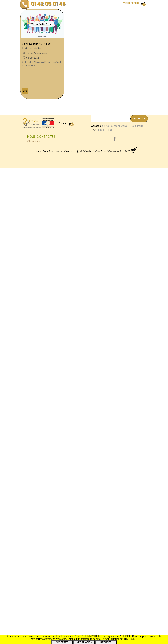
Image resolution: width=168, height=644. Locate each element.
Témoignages (123, 78)
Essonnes (120, 268)
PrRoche (138, 210)
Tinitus (139, 538)
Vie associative (33, 48)
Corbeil (119, 515)
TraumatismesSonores (128, 131)
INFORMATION (84, 642)
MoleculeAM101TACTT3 (127, 427)
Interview (120, 336)
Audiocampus (122, 169)
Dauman (134, 259)
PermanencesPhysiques (132, 530)
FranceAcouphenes (133, 276)
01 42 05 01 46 (48, 4)
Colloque (120, 488)
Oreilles (138, 409)
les (116, 135)
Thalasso (139, 377)
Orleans (140, 340)
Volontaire (121, 347)
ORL (116, 416)
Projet (138, 251)
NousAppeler (122, 388)
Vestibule (138, 369)
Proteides (125, 135)
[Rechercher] (111, 595)
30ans (142, 420)
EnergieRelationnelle (126, 199)
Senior (131, 488)
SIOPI (117, 373)
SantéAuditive (136, 343)
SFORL (118, 542)
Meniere (119, 310)
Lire (25, 91)
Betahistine (138, 480)
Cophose (138, 139)
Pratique (119, 42)
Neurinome (135, 268)
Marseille (127, 373)
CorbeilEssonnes (136, 291)
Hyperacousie (124, 263)
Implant (137, 302)
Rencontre (121, 150)
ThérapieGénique (136, 405)
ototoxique (121, 351)
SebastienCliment (125, 124)
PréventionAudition (125, 438)
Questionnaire (122, 302)
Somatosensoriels (125, 317)
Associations (134, 473)
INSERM (124, 255)
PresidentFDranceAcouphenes (132, 207)
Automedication (124, 442)
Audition (119, 172)
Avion (131, 154)
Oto (116, 255)
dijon (128, 192)
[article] (42, 54)
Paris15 (128, 515)
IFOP (129, 310)
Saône (118, 203)
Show (117, 120)
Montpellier (137, 255)
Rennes (138, 515)
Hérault (140, 272)
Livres (131, 339)
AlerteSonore (128, 365)
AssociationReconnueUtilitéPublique (135, 465)
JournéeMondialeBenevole (130, 321)
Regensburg (121, 298)
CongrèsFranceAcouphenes (132, 244)
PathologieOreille (124, 424)
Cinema (137, 469)
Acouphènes (127, 400)
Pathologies (121, 328)
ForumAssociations (128, 546)
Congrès (135, 187)
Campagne (121, 195)
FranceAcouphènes (126, 165)
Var (116, 259)
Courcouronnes (123, 377)
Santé (118, 71)
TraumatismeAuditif (126, 314)
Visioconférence (124, 332)
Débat (133, 534)
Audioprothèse (123, 409)
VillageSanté (122, 526)
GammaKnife (126, 518)
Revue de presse (125, 57)
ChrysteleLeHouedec (127, 391)
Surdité (133, 347)
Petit (128, 369)
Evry (135, 384)
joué (132, 461)
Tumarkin (119, 473)
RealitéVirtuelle (132, 240)
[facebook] (115, 615)
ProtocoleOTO (123, 384)
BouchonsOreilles (124, 500)
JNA (144, 412)
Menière (139, 446)
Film (143, 259)
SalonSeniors (131, 450)
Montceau (131, 476)
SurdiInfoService (124, 325)
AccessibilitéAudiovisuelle (129, 491)
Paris (117, 287)
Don (142, 347)
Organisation (122, 480)
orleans (119, 477)
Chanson (120, 21)
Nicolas (141, 287)
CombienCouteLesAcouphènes (133, 236)
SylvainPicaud (137, 116)
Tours (130, 272)
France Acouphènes (37, 53)
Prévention (139, 169)
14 (115, 518)
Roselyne (119, 538)
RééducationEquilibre (127, 484)
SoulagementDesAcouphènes (132, 362)
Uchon (118, 187)
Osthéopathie (122, 469)
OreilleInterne (122, 225)
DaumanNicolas (123, 358)
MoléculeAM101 (123, 210)
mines (118, 222)
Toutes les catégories (128, 93)
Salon (136, 295)
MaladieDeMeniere (125, 420)
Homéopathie (122, 295)
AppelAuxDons (123, 279)
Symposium (121, 534)
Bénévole (120, 339)
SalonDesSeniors (124, 180)
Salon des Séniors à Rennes (36, 44)
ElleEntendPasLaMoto (127, 413)
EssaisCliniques (132, 112)
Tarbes (128, 222)
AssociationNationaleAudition (132, 146)
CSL (122, 291)
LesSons (119, 405)
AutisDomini (121, 507)
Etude (118, 112)
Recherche (121, 49)
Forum (130, 538)
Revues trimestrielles (127, 64)
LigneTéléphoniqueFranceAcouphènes (138, 161)
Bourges (119, 369)
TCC (117, 276)
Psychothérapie (123, 251)
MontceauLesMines (125, 214)
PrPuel (123, 259)
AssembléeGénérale (126, 143)
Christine (139, 283)
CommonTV (121, 461)
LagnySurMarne (123, 380)
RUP (116, 365)
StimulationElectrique (127, 511)
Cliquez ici (34, 617)
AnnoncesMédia (130, 416)
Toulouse (120, 343)
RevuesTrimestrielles (130, 496)
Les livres (120, 35)
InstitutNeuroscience (126, 218)
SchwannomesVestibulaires (130, 458)
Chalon (119, 191)
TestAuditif (128, 287)
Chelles (135, 431)
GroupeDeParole (124, 306)
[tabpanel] (58, 615)
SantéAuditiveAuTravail (128, 354)
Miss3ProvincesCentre (127, 550)
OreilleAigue (121, 229)
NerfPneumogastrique (127, 522)
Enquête (119, 28)
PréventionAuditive (125, 184)
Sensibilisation (122, 139)
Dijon (139, 488)
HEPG (133, 507)
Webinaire (120, 154)
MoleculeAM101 (123, 233)
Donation (120, 158)
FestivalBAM (121, 395)
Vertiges (120, 272)
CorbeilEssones (123, 283)
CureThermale (123, 446)
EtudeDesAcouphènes (127, 176)
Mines (118, 240)
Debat (118, 450)
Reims (130, 336)
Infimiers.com (137, 351)
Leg (116, 291)
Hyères (133, 150)
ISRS (126, 187)
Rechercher (139, 595)
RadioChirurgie (123, 248)
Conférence (122, 431)
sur (124, 120)
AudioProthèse (123, 435)
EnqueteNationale (125, 504)
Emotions (120, 128)
